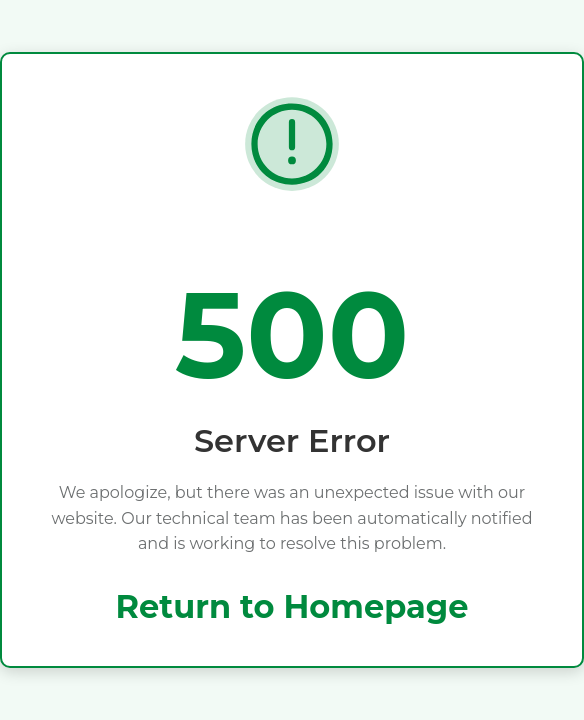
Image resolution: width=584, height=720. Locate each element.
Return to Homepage (292, 606)
